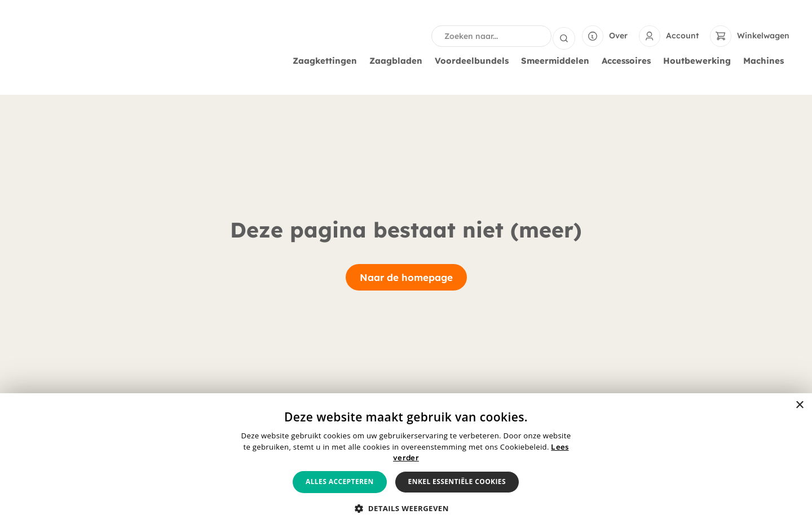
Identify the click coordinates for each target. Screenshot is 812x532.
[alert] (406, 463)
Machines (766, 61)
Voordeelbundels (475, 61)
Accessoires (629, 61)
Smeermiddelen (558, 61)
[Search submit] (564, 36)
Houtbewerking (700, 61)
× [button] (799, 405)
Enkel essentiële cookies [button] (457, 482)
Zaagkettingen (328, 61)
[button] (406, 509)
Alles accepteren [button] (340, 482)
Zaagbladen (399, 61)
